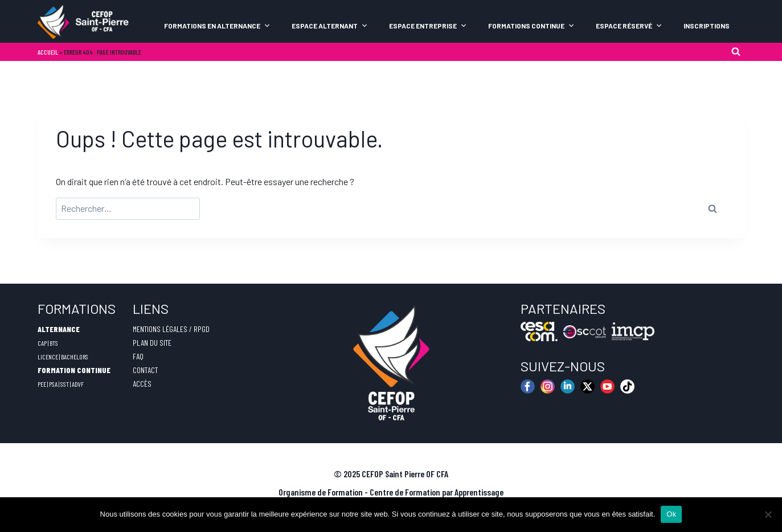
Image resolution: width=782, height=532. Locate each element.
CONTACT (145, 370)
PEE (42, 384)
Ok (671, 514)
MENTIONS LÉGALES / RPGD (171, 329)
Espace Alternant (330, 26)
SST (65, 384)
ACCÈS (142, 384)
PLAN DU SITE (152, 343)
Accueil (48, 52)
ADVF (78, 384)
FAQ (138, 356)
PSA (53, 384)
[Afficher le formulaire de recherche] (736, 52)
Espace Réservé (629, 26)
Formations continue (531, 26)
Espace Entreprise (428, 26)
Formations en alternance (217, 26)
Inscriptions (707, 26)
